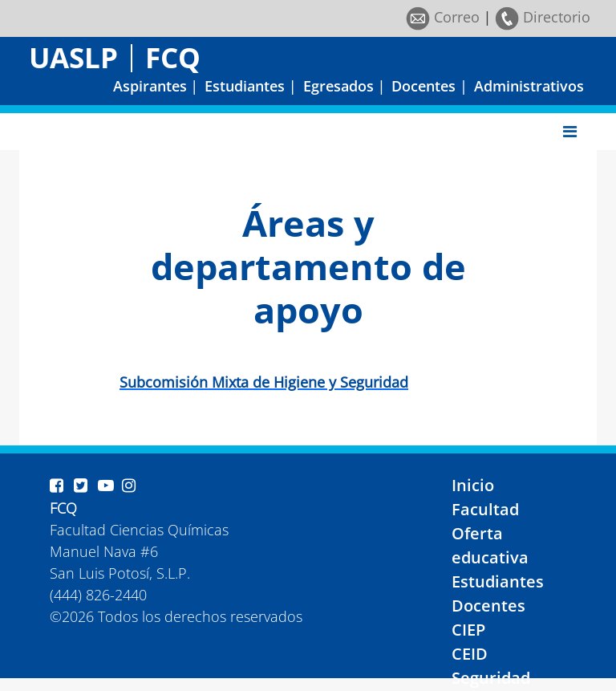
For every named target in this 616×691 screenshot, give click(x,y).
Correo (443, 17)
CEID (470, 654)
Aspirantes (150, 86)
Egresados (338, 86)
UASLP (73, 57)
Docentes (423, 86)
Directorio (543, 17)
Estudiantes (245, 86)
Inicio (473, 485)
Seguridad (491, 678)
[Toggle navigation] (570, 132)
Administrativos (529, 86)
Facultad (485, 509)
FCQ (173, 57)
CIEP (468, 630)
